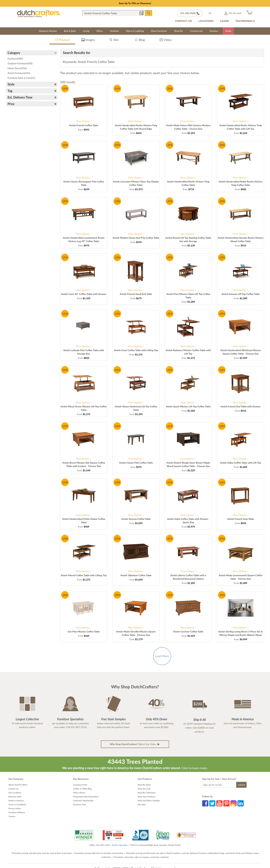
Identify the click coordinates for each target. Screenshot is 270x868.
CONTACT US (183, 21)
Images (88, 40)
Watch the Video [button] (135, 744)
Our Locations (15, 793)
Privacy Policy (15, 808)
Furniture (15, 59)
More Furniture (159, 31)
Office (100, 31)
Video (165, 40)
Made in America (16, 801)
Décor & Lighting (135, 31)
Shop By (178, 31)
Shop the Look (144, 789)
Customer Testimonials (83, 801)
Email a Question (120, 845)
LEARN (225, 21)
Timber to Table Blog (82, 789)
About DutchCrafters (18, 785)
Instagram (233, 803)
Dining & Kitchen (48, 31)
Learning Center (80, 785)
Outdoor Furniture (20, 63)
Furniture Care (80, 804)
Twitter (212, 803)
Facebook (205, 803)
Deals (228, 31)
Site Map (142, 804)
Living (86, 31)
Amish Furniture (19, 73)
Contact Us (13, 789)
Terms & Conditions (17, 804)
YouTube (219, 803)
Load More (162, 656)
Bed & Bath (70, 31)
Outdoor (114, 31)
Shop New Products (147, 797)
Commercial (196, 31)
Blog (140, 40)
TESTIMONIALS (245, 21)
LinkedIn (241, 803)
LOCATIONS (206, 21)
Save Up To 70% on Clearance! (135, 3)
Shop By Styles (144, 785)
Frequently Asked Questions (86, 797)
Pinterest (226, 803)
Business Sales (15, 797)
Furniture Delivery (17, 812)
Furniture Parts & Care (21, 78)
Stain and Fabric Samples (149, 801)
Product (62, 40)
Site (114, 40)
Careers (12, 816)
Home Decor (17, 68)
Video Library (79, 793)
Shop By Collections (147, 793)
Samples (214, 31)
